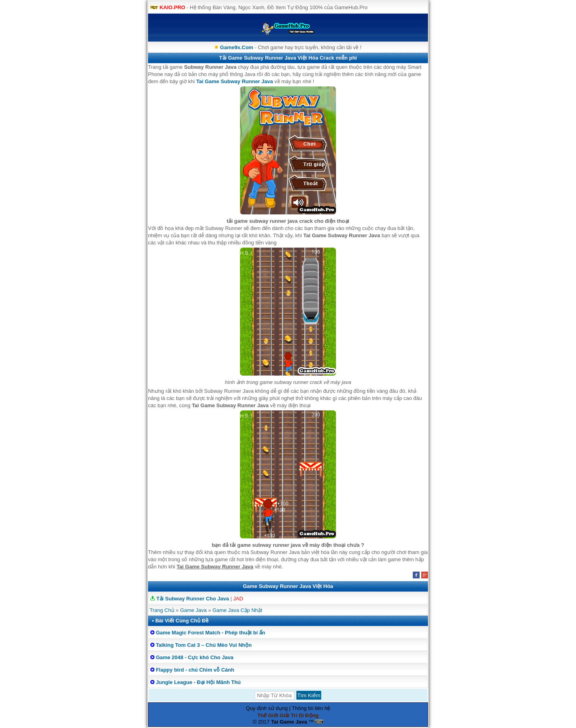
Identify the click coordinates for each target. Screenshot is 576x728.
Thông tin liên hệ (311, 708)
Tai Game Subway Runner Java (235, 81)
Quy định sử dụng (267, 708)
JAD (238, 599)
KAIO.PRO (172, 7)
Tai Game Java (289, 722)
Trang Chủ (162, 610)
